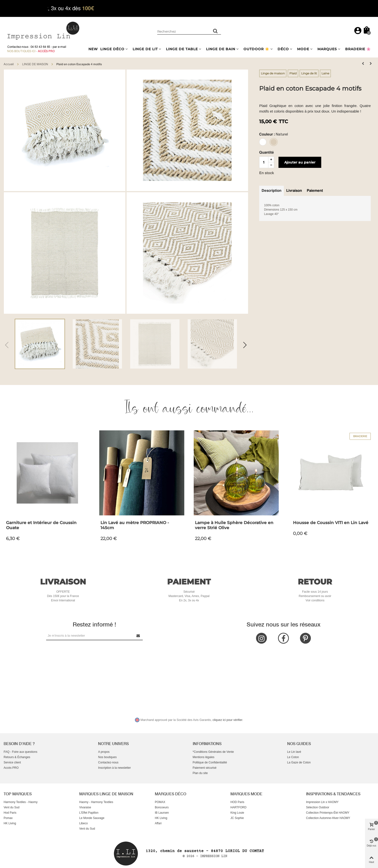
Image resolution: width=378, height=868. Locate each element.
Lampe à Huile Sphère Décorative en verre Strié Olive (234, 525)
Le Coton (293, 757)
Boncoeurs (162, 807)
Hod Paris (10, 813)
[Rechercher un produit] (216, 31)
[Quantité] (264, 162)
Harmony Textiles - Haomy (21, 802)
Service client (12, 762)
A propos (104, 752)
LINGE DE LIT (145, 49)
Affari (158, 823)
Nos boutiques (107, 757)
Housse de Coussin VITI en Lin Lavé (331, 523)
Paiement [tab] (315, 191)
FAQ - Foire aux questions (20, 752)
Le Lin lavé (294, 752)
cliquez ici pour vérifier (227, 720)
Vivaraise (85, 807)
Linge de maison (273, 73)
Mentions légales (204, 757)
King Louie (237, 813)
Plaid (293, 73)
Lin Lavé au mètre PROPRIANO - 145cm (135, 525)
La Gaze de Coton (299, 762)
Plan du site (200, 773)
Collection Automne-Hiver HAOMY (328, 818)
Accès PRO (11, 768)
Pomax (8, 818)
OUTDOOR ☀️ (256, 49)
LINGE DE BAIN (221, 49)
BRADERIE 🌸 (358, 49)
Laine (325, 73)
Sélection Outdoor (318, 807)
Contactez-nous (108, 762)
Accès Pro (46, 51)
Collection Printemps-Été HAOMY (328, 813)
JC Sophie (237, 818)
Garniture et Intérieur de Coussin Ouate (41, 525)
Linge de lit (309, 73)
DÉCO (283, 49)
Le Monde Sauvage (92, 818)
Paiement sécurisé (205, 768)
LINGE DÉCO (112, 49)
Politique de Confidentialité (210, 762)
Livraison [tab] (294, 191)
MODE (303, 49)
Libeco (83, 823)
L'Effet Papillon (89, 813)
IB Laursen (162, 813)
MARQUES (327, 49)
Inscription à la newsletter (114, 768)
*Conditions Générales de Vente (213, 752)
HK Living (10, 823)
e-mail (62, 47)
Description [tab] (271, 191)
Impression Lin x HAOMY (322, 802)
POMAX (160, 802)
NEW (93, 49)
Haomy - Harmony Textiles (96, 802)
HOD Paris (237, 802)
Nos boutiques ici (21, 51)
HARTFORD (238, 807)
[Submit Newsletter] (138, 636)
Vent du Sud (11, 807)
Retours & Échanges (17, 757)
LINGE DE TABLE (182, 49)
